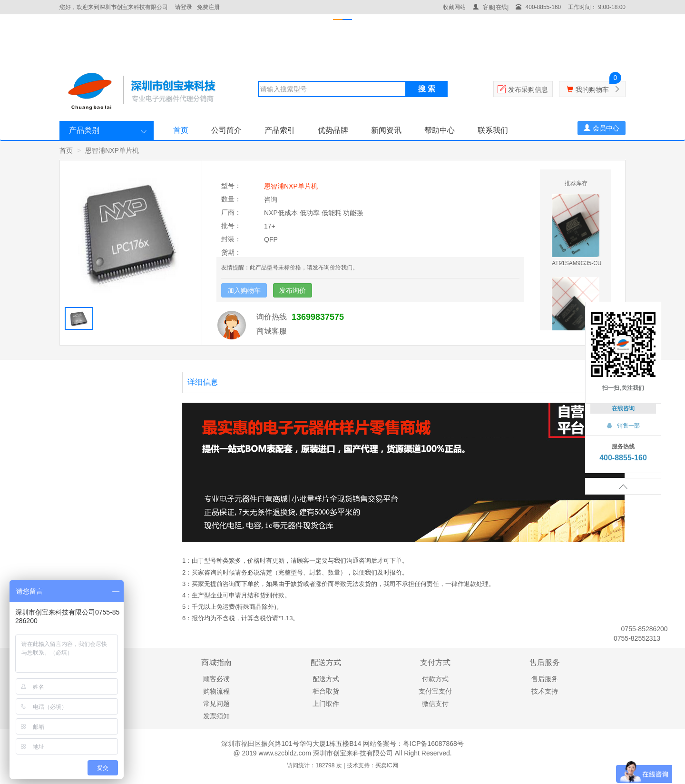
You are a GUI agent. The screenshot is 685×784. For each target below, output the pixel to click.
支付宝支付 (435, 691)
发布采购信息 (528, 89)
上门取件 (326, 704)
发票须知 (216, 716)
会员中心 (602, 128)
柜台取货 (326, 691)
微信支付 (435, 704)
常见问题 (216, 704)
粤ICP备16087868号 (433, 744)
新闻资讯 (386, 130)
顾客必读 (216, 679)
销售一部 (623, 426)
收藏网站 (454, 7)
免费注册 (208, 7)
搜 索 (427, 89)
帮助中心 (440, 130)
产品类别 (84, 130)
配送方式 (326, 679)
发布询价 (293, 290)
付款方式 (435, 679)
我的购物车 (592, 89)
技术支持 (545, 691)
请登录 (184, 7)
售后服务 (545, 679)
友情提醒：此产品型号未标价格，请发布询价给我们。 (290, 268)
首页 (181, 130)
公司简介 (226, 130)
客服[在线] (491, 7)
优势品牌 (333, 130)
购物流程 (216, 691)
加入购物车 (244, 290)
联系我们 (493, 130)
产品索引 (280, 130)
